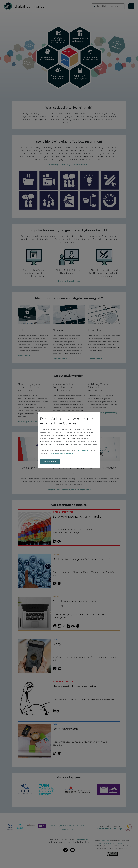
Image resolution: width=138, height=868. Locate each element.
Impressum (83, 450)
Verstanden (50, 462)
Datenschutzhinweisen (61, 453)
